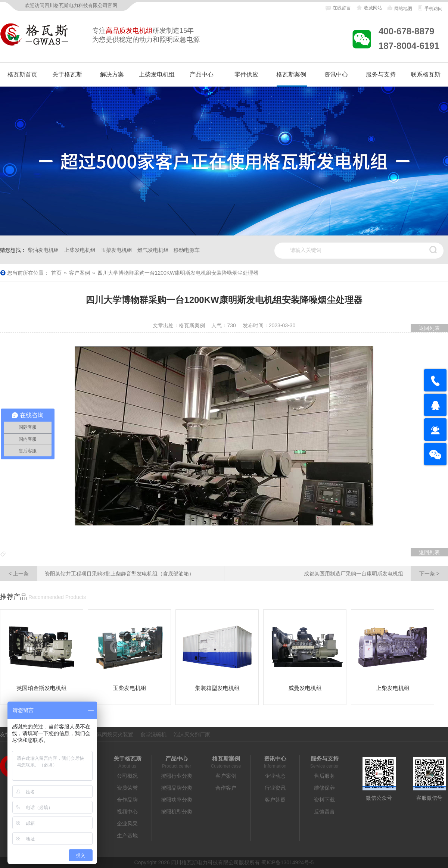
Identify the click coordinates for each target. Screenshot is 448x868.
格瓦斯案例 (291, 74)
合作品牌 (127, 800)
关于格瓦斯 (67, 74)
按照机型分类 (177, 812)
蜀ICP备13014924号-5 (287, 862)
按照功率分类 (177, 800)
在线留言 (338, 8)
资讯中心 (336, 74)
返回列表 (429, 328)
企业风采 (127, 824)
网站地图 (399, 8)
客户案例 (80, 273)
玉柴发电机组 (116, 250)
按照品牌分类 (177, 788)
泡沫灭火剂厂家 (192, 734)
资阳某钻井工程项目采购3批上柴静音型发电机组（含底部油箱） (97, 574)
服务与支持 (381, 74)
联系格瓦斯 (426, 74)
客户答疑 (275, 800)
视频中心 (127, 812)
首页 (56, 273)
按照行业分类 (177, 776)
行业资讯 (275, 788)
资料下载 (324, 800)
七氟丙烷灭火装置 (112, 734)
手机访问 (430, 8)
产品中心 (202, 74)
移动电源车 (187, 250)
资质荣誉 (127, 788)
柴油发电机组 (43, 250)
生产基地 (127, 836)
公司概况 (127, 776)
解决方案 (112, 74)
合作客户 (226, 788)
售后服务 (324, 776)
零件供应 (246, 74)
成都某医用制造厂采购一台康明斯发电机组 (376, 574)
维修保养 (324, 788)
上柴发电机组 (157, 74)
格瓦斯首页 (22, 74)
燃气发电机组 (153, 250)
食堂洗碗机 (153, 734)
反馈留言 (324, 812)
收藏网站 (369, 8)
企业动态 (275, 776)
